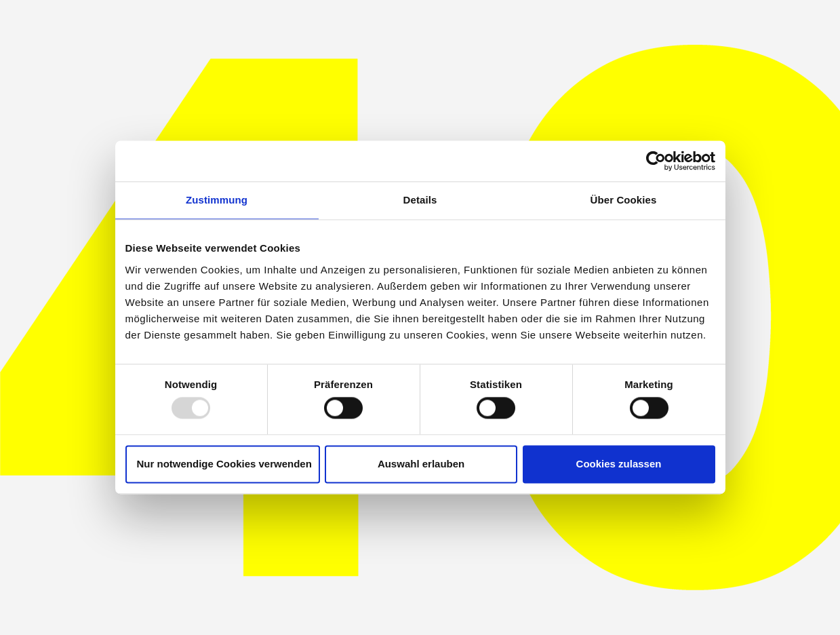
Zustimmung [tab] (217, 200)
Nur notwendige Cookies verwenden (224, 464)
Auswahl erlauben (421, 464)
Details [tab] (420, 200)
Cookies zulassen (619, 464)
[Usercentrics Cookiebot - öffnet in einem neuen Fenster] (656, 161)
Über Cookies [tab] (624, 200)
